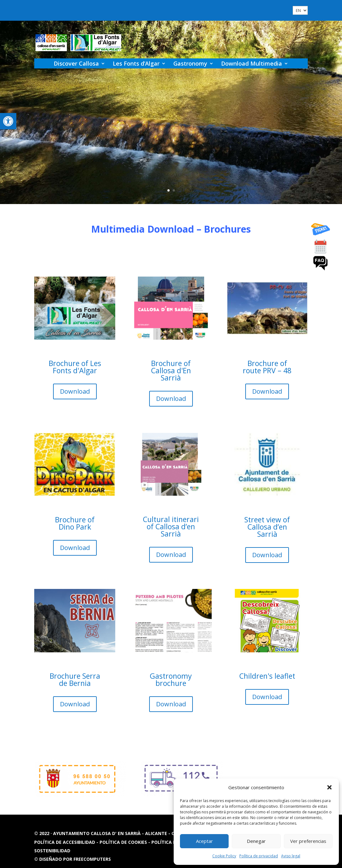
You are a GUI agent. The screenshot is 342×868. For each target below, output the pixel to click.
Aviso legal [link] (291, 856)
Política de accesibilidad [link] (65, 842)
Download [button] (69, 394)
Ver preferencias (308, 841)
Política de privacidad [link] (259, 856)
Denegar (256, 841)
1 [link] (168, 190)
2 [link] (174, 190)
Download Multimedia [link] (252, 63)
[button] (329, 787)
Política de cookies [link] (124, 842)
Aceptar (204, 841)
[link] (8, 121)
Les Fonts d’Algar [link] (136, 63)
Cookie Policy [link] (224, 856)
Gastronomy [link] (190, 63)
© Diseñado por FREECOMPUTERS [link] (73, 859)
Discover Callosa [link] (76, 63)
